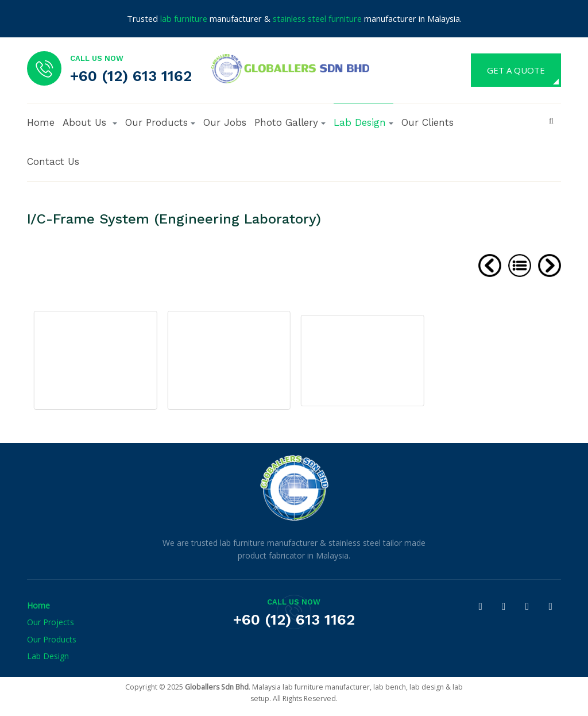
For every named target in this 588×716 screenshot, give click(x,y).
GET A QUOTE (516, 70)
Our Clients (428, 122)
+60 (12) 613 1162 (131, 76)
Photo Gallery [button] (290, 122)
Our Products (52, 639)
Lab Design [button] (363, 122)
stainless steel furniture (317, 18)
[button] (90, 122)
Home (41, 122)
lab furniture (184, 18)
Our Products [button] (160, 122)
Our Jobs (225, 122)
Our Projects (51, 622)
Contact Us (53, 161)
